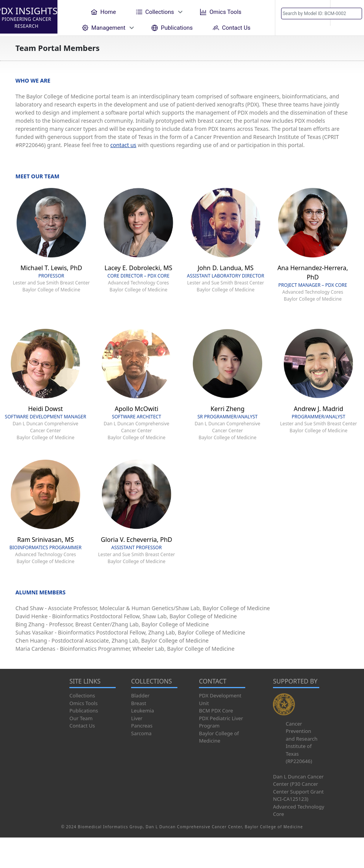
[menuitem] (103, 12)
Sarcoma (141, 733)
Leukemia (142, 711)
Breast (139, 703)
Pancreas (142, 726)
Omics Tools (83, 703)
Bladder (140, 695)
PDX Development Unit (220, 699)
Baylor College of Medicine (219, 737)
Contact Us (82, 726)
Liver (137, 718)
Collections (82, 695)
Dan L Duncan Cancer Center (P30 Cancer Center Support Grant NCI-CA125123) (298, 788)
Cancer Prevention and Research (302, 731)
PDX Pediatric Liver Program (221, 722)
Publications (84, 711)
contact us (123, 145)
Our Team (81, 718)
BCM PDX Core (216, 711)
